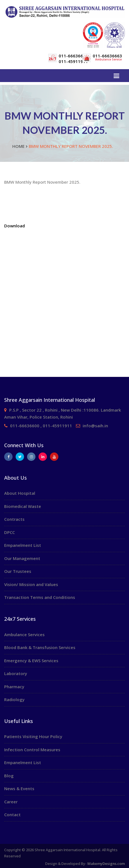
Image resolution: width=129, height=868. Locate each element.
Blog (9, 776)
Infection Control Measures (32, 750)
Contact (12, 815)
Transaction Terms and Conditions (40, 597)
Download (15, 226)
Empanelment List (23, 545)
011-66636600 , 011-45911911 (41, 426)
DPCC (9, 532)
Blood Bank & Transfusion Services (40, 647)
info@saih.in (95, 426)
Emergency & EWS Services (31, 661)
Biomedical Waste (23, 506)
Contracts (14, 519)
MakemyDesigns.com (106, 864)
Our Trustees (18, 571)
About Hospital (20, 493)
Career (11, 802)
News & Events (19, 788)
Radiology (14, 699)
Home (18, 146)
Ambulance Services (24, 634)
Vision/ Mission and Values (31, 584)
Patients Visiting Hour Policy (33, 736)
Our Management (22, 558)
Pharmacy (14, 687)
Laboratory (16, 673)
